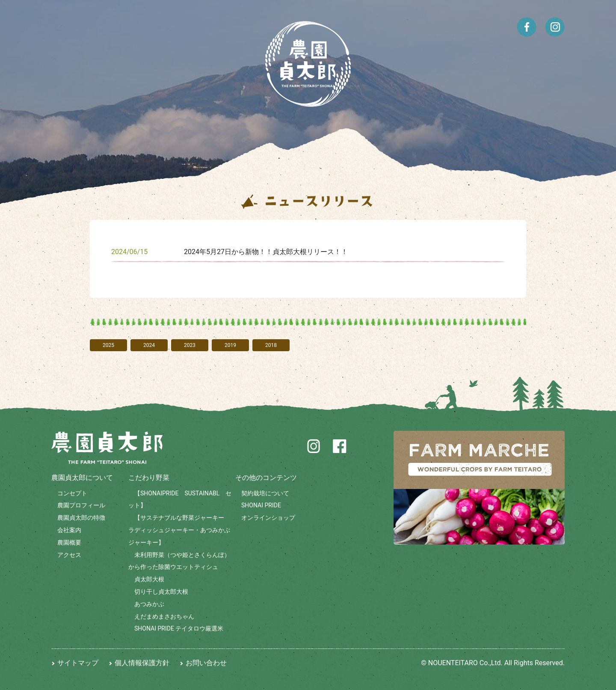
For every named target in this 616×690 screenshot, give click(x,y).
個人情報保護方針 (142, 663)
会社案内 (69, 530)
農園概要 (69, 542)
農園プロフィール (81, 505)
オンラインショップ (268, 518)
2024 (149, 345)
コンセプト (72, 493)
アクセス (69, 555)
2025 (108, 345)
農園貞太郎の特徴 (81, 518)
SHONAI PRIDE (261, 505)
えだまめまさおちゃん (164, 616)
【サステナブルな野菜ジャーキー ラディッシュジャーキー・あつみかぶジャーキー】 (179, 530)
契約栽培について (265, 493)
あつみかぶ (149, 604)
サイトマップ (78, 663)
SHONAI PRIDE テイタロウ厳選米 (179, 628)
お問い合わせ (206, 663)
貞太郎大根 (149, 579)
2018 (271, 345)
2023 (190, 345)
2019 (230, 345)
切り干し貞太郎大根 (161, 592)
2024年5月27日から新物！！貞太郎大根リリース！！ (266, 252)
